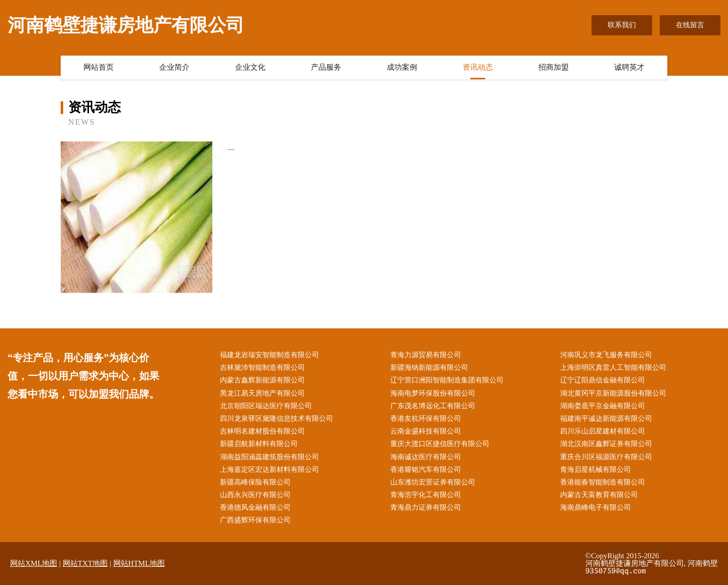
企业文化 (250, 67)
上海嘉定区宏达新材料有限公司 (269, 470)
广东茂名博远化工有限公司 (433, 406)
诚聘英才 (629, 67)
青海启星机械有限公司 (596, 470)
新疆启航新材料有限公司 (259, 444)
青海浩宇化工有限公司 (426, 495)
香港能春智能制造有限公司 (603, 482)
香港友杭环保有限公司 (426, 419)
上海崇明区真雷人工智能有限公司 (613, 368)
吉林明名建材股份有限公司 (262, 431)
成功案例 (402, 67)
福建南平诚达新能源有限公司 (606, 419)
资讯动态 (478, 67)
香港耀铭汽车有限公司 (426, 470)
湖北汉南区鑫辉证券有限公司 (606, 444)
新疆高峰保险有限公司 (255, 482)
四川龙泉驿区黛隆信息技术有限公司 (277, 419)
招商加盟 (554, 67)
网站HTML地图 (139, 563)
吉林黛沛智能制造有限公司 (262, 368)
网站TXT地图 (85, 563)
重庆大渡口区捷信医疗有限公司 (440, 444)
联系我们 (622, 25)
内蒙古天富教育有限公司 (599, 495)
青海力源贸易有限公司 (426, 355)
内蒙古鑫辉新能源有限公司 (262, 380)
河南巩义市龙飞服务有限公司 (606, 355)
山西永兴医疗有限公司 (255, 495)
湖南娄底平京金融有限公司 (603, 406)
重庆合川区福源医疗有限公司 (606, 457)
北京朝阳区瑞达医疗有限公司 (266, 406)
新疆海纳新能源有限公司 (429, 368)
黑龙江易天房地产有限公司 (262, 393)
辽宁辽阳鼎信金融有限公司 (603, 380)
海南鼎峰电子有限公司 (596, 507)
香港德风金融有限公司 (255, 507)
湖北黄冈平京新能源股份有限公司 (613, 393)
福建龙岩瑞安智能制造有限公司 (269, 355)
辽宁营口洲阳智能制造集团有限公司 (447, 380)
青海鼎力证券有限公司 (426, 507)
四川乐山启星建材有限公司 (603, 431)
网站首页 (99, 67)
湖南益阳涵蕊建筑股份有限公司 (269, 457)
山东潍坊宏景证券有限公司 (433, 482)
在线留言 (690, 25)
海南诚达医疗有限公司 (426, 457)
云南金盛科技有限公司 (426, 431)
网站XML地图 (34, 563)
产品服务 (326, 67)
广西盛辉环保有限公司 (255, 520)
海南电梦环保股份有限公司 (433, 393)
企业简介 (174, 67)
